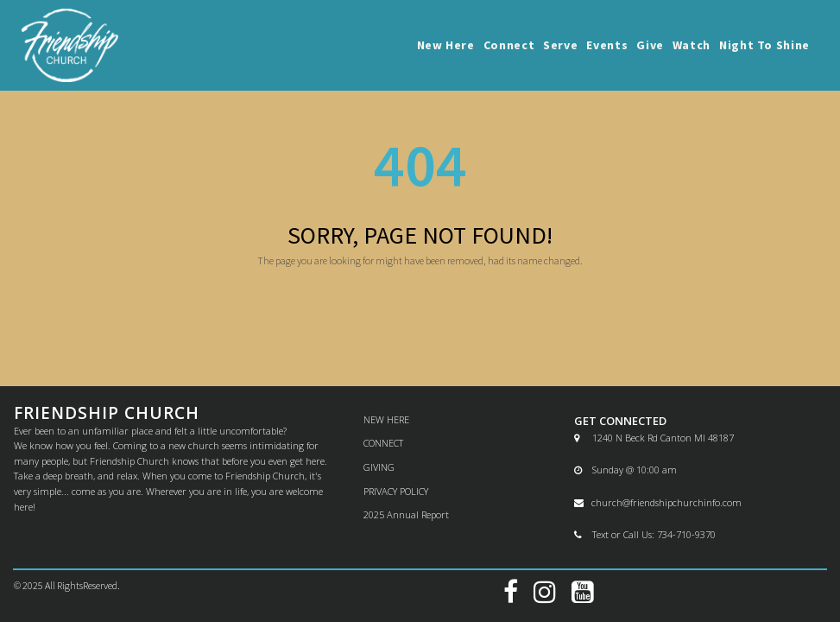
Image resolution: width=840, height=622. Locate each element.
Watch (692, 45)
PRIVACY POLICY (396, 491)
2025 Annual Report (406, 514)
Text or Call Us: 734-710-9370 (645, 534)
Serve (560, 45)
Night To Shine (764, 45)
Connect (509, 45)
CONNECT (383, 443)
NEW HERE (386, 419)
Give (650, 45)
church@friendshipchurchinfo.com (658, 502)
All (51, 585)
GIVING (379, 467)
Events (607, 45)
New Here (446, 45)
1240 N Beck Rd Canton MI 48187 (654, 438)
